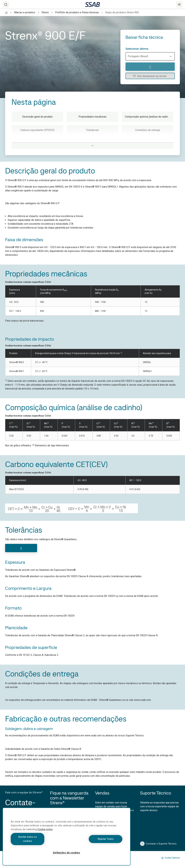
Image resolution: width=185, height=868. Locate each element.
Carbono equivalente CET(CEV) (37, 130)
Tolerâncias (92, 130)
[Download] (21, 548)
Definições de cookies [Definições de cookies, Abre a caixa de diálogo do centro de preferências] (67, 853)
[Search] (6, 4)
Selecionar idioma (137, 49)
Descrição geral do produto (37, 117)
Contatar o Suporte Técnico (158, 844)
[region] (67, 839)
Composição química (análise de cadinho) (148, 117)
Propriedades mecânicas (92, 117)
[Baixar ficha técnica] (150, 67)
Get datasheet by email (150, 76)
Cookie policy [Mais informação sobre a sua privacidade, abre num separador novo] (45, 833)
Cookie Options (171, 858)
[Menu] (179, 4)
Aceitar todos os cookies (38, 841)
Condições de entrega (148, 130)
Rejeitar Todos (95, 841)
